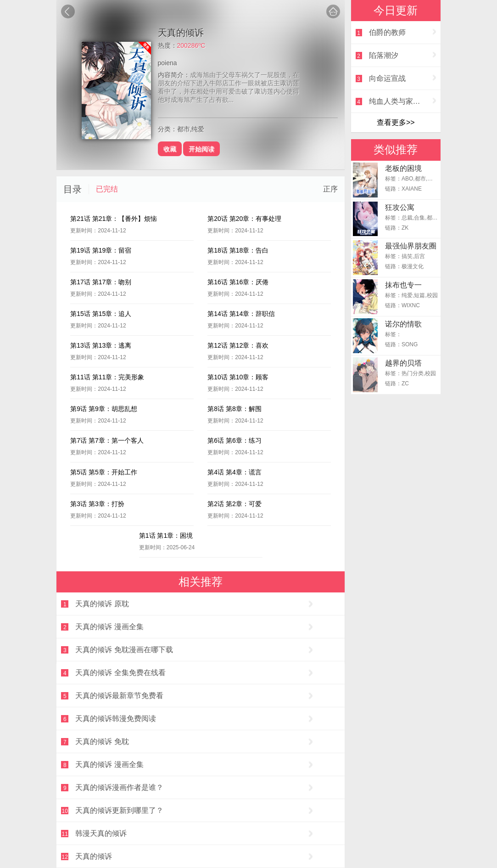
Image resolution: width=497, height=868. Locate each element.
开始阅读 (201, 149)
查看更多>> (396, 122)
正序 (330, 189)
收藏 (170, 149)
